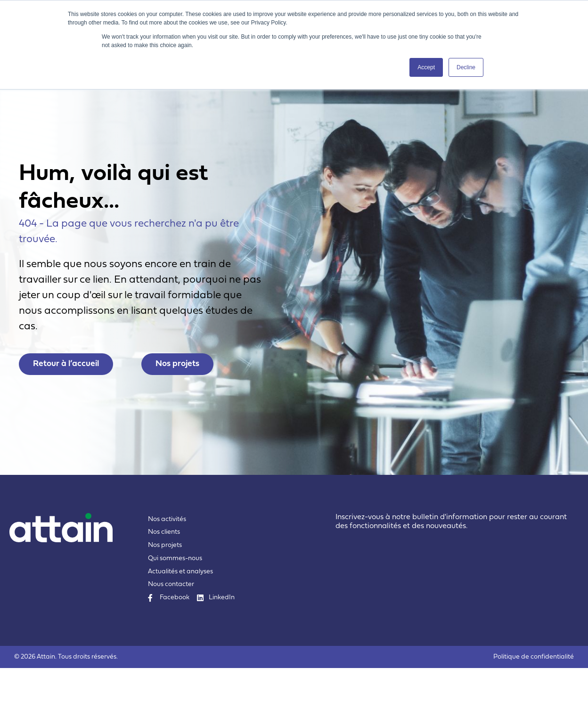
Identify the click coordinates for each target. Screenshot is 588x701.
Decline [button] (466, 67)
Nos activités (167, 552)
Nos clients (164, 565)
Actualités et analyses (180, 605)
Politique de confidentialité (534, 690)
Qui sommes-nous (175, 591)
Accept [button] (426, 67)
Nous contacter (171, 617)
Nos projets (165, 578)
